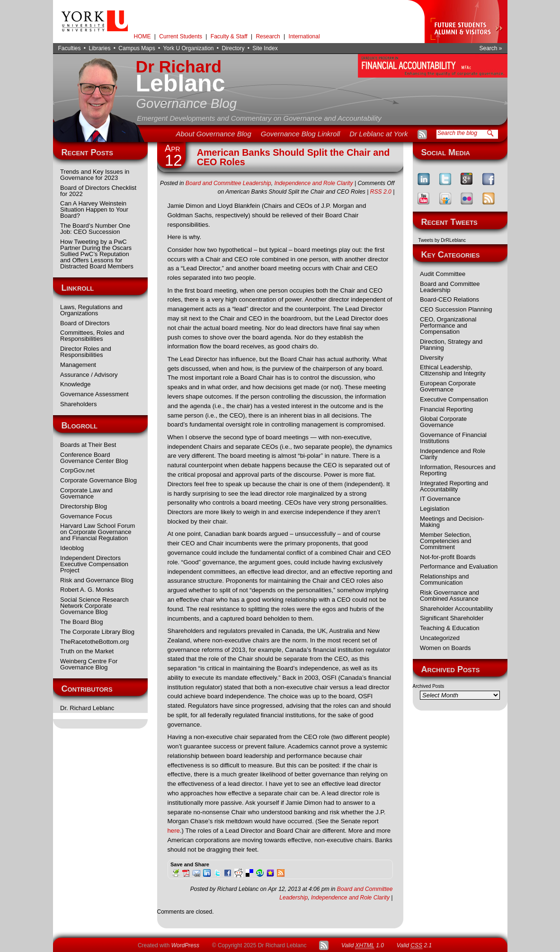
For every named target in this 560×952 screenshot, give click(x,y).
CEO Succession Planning (456, 309)
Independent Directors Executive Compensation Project (94, 564)
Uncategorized (440, 638)
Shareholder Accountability (456, 609)
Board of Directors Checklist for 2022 (98, 191)
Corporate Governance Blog (98, 480)
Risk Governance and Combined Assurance (449, 596)
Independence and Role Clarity (453, 454)
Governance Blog (187, 103)
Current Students (181, 36)
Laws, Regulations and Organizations (91, 310)
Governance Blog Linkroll (301, 134)
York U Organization (189, 48)
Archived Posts (429, 686)
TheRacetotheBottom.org (94, 642)
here (174, 831)
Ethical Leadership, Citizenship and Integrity (453, 370)
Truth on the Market (87, 651)
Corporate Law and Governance (86, 493)
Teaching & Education (450, 628)
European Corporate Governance (448, 386)
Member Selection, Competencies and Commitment (445, 541)
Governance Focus (86, 516)
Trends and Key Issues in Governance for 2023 (95, 175)
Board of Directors (85, 323)
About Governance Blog (213, 134)
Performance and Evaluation (459, 566)
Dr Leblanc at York (378, 134)
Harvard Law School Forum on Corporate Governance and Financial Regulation (98, 532)
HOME (142, 36)
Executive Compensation (454, 399)
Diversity (432, 358)
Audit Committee (443, 274)
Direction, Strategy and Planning (451, 345)
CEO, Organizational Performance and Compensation (448, 325)
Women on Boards (445, 648)
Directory (233, 48)
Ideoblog (72, 548)
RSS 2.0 (381, 192)
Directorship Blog (84, 506)
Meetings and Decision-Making (452, 522)
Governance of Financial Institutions (453, 438)
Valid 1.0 (363, 946)
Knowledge (75, 384)
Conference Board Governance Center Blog (94, 458)
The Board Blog (81, 622)
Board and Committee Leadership (450, 287)
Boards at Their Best (88, 445)
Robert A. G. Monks (87, 590)
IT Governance (440, 499)
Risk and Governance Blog (97, 580)
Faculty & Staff (229, 36)
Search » (490, 48)
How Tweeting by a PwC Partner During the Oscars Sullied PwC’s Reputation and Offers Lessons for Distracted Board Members (97, 254)
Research (268, 36)
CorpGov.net (77, 470)
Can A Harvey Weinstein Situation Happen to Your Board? (94, 209)
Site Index (265, 48)
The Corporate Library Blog (97, 632)
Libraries (99, 48)
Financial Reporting (446, 409)
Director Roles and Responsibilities (86, 352)
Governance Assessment (94, 394)
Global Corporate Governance (443, 422)
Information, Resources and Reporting (458, 470)
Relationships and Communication (444, 579)
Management (78, 365)
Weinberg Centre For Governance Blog (89, 664)
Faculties (70, 48)
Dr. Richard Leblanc (87, 708)
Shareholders (78, 404)
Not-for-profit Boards (448, 557)
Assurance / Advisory (89, 375)
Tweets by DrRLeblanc (442, 240)
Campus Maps (137, 48)
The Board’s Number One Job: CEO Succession (95, 229)
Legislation (435, 509)
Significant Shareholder (452, 618)
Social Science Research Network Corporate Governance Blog (94, 606)
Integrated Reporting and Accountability (454, 486)
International (304, 36)
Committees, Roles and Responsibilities (92, 336)
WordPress (185, 945)
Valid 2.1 (414, 946)
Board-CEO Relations (449, 299)
